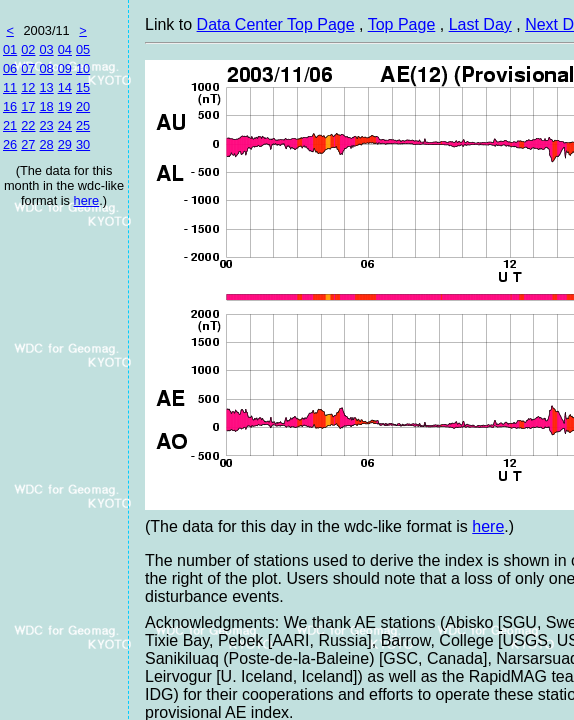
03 (46, 49)
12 (28, 87)
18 (46, 106)
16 (10, 106)
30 (83, 144)
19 (65, 106)
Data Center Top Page (276, 24)
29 (65, 144)
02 (28, 49)
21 (10, 125)
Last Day (480, 24)
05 (83, 49)
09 (65, 68)
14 (65, 87)
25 (83, 125)
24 (65, 125)
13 (46, 87)
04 (65, 49)
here (87, 200)
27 (28, 144)
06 (10, 68)
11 (10, 87)
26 (10, 144)
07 (28, 68)
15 (83, 87)
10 (83, 68)
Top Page (402, 24)
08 (46, 68)
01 (10, 49)
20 (83, 106)
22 (28, 125)
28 (46, 144)
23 (46, 125)
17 (28, 106)
